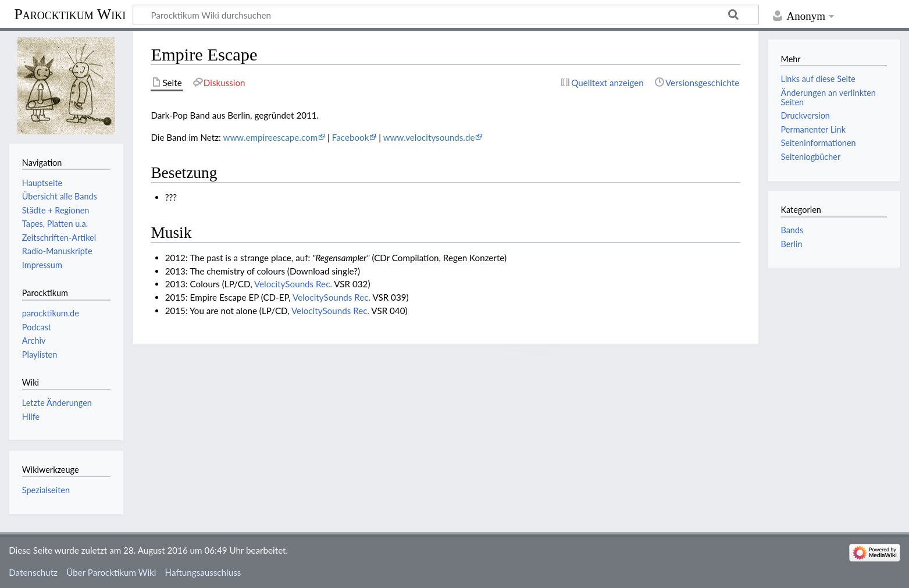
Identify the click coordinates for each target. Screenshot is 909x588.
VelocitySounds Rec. (293, 284)
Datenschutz (33, 572)
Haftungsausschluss (203, 572)
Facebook (351, 137)
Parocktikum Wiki (70, 13)
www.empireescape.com (270, 137)
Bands (792, 230)
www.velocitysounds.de (429, 137)
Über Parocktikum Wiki (111, 572)
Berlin (791, 244)
